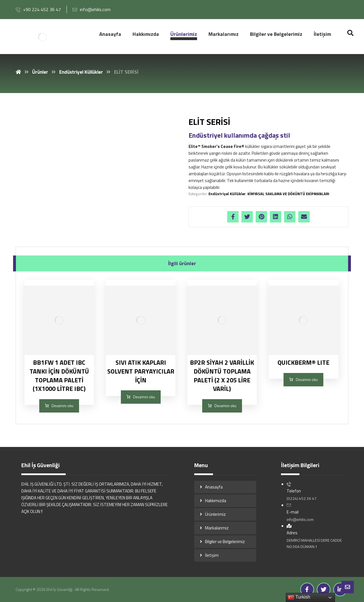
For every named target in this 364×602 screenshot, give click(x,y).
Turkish (299, 597)
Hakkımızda (216, 501)
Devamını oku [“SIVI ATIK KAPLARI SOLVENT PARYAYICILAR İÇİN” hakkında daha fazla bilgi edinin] (144, 397)
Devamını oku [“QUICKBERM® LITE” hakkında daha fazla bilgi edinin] (307, 380)
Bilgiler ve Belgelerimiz (225, 542)
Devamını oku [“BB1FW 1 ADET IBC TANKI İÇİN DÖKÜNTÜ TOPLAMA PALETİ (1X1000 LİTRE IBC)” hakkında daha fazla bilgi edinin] (62, 406)
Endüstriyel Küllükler (227, 194)
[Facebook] (307, 589)
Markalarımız (217, 528)
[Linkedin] (340, 589)
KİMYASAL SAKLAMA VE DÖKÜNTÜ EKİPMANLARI (288, 194)
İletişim (212, 555)
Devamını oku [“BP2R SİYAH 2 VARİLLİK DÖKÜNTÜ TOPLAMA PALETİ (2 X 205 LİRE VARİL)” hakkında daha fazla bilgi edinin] (225, 406)
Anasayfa (214, 487)
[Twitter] (324, 589)
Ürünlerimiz (215, 514)
